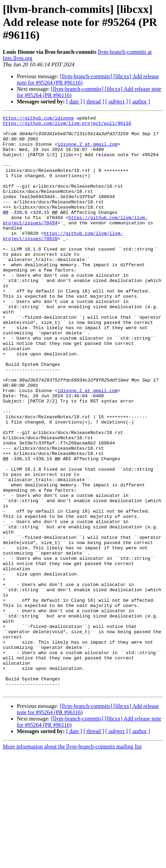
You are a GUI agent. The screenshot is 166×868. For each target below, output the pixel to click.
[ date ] (74, 102)
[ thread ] (94, 102)
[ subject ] (117, 102)
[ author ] (140, 102)
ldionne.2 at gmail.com (88, 150)
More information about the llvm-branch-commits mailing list (72, 862)
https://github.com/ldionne (38, 119)
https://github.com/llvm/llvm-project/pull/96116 (67, 125)
